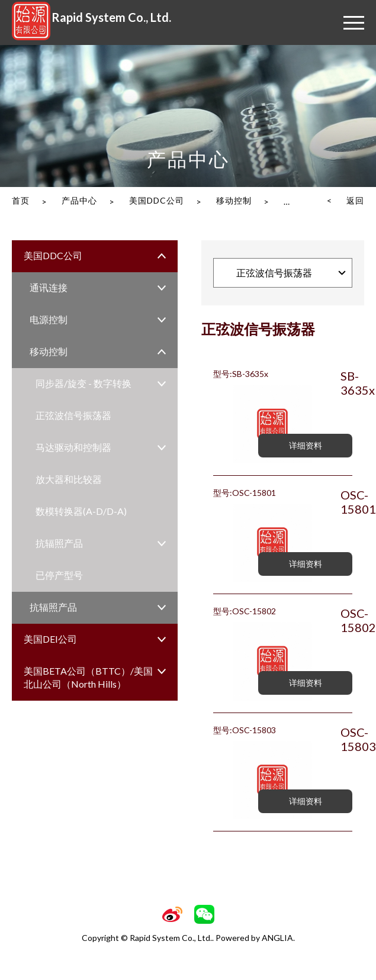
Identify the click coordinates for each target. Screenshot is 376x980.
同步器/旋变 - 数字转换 (83, 383)
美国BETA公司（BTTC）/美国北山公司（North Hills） (88, 677)
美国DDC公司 (157, 200)
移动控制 (234, 200)
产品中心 (79, 200)
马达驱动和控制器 (73, 447)
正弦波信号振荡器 (73, 415)
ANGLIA (277, 938)
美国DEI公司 (50, 639)
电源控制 (49, 319)
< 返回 (346, 200)
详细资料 (306, 445)
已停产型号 (59, 575)
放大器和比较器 (69, 479)
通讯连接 (49, 287)
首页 (21, 200)
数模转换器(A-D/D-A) (81, 511)
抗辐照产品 (59, 543)
